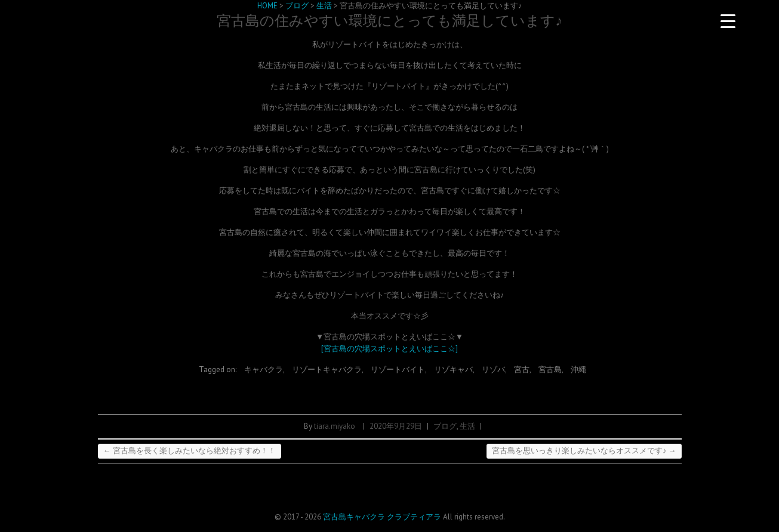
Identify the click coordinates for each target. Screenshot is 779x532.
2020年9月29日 (396, 426)
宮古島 (550, 369)
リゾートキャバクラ (327, 369)
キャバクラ (264, 369)
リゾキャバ (453, 369)
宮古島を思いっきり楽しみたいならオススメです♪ (584, 451)
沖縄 (578, 369)
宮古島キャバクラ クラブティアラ (382, 517)
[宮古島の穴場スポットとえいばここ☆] (389, 349)
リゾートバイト (398, 369)
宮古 (522, 369)
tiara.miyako (335, 426)
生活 (467, 426)
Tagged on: (218, 369)
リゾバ (493, 369)
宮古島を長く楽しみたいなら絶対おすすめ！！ (190, 451)
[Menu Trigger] (728, 21)
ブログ (445, 426)
